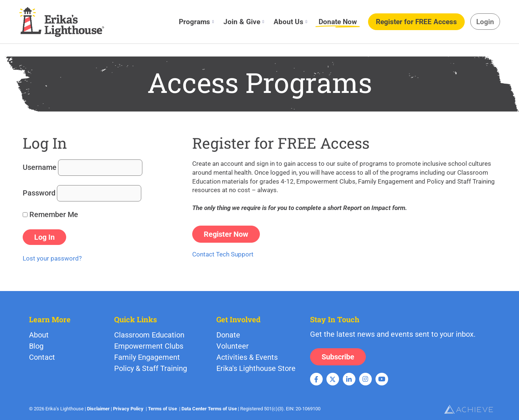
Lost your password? (52, 258)
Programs (196, 22)
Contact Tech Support (223, 254)
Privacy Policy (128, 409)
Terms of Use (162, 409)
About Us (290, 22)
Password (39, 193)
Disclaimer (98, 409)
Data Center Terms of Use (209, 409)
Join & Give (244, 22)
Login (485, 22)
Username (40, 167)
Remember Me (50, 214)
